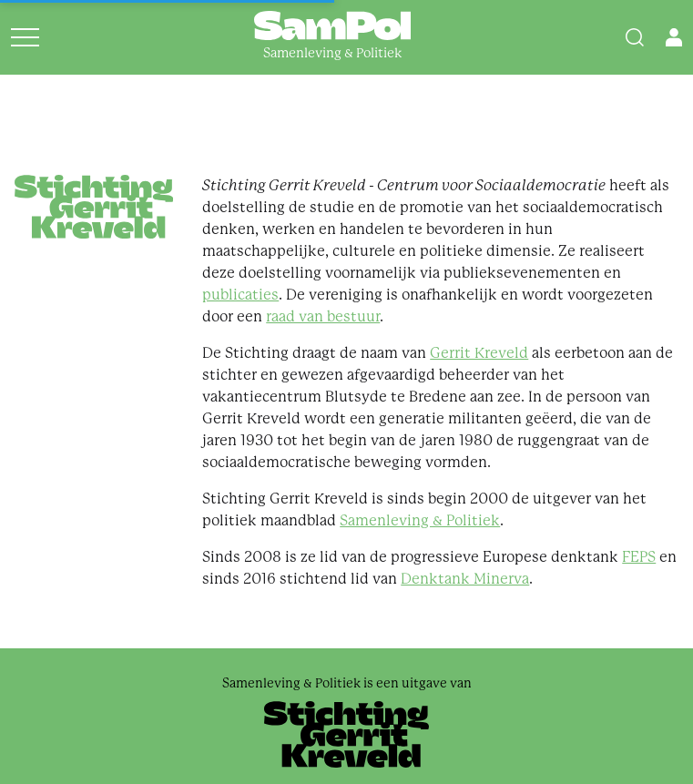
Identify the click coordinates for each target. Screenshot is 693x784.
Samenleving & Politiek (420, 520)
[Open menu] (25, 37)
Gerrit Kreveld (479, 353)
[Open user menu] (674, 37)
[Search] (635, 37)
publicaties (240, 295)
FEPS (639, 557)
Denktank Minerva (465, 579)
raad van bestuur (323, 316)
